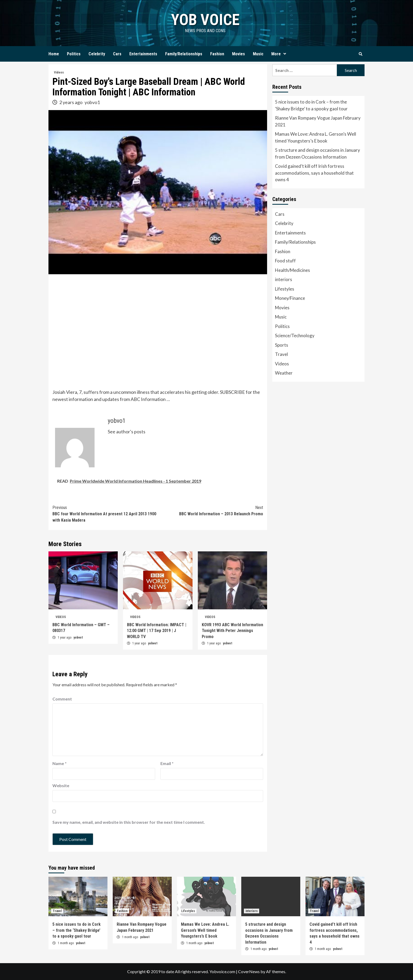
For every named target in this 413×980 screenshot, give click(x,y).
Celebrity (97, 54)
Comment (62, 699)
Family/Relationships (184, 54)
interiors (284, 279)
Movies (239, 54)
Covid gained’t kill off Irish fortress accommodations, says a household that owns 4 (314, 173)
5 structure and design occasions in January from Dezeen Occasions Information (318, 153)
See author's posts (127, 432)
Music (258, 54)
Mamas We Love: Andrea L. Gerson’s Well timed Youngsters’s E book (316, 137)
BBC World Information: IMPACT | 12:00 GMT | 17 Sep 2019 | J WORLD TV (157, 631)
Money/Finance (290, 298)
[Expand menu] (285, 54)
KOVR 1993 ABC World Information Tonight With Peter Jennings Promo (232, 631)
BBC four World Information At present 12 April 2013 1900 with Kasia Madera (105, 514)
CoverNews (249, 971)
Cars (117, 54)
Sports (282, 345)
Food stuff (285, 261)
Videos (59, 72)
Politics (74, 54)
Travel (281, 354)
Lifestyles (285, 289)
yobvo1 (92, 102)
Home (54, 54)
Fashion (217, 54)
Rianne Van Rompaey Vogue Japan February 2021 (318, 121)
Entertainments (143, 54)
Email (167, 763)
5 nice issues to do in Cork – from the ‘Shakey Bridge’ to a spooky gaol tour (311, 105)
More (280, 54)
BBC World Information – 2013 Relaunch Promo (210, 510)
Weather (284, 373)
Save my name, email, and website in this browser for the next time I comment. (129, 822)
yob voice (205, 20)
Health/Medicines (292, 270)
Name (60, 763)
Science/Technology (295, 335)
